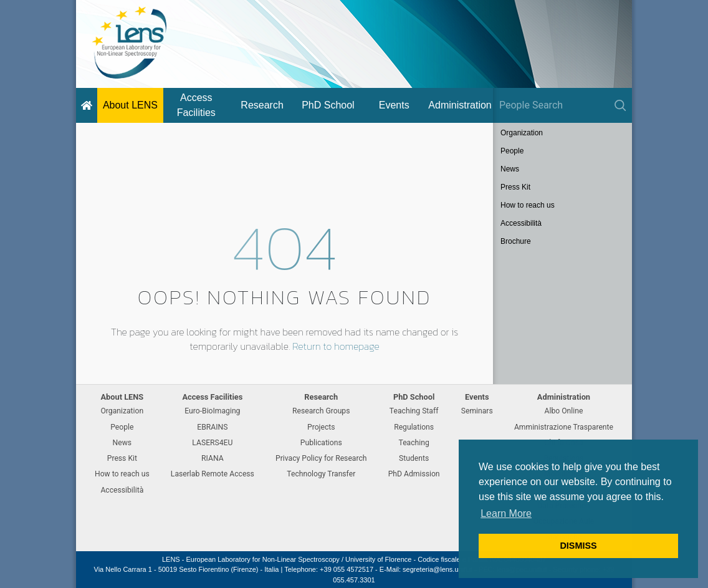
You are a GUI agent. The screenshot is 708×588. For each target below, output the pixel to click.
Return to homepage (336, 346)
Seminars (477, 411)
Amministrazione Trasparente (564, 427)
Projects (321, 427)
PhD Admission (414, 474)
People (512, 151)
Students (414, 458)
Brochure (516, 241)
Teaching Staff (414, 411)
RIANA (213, 458)
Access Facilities (196, 105)
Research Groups (321, 411)
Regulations (414, 427)
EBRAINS (212, 427)
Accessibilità (521, 223)
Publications (321, 443)
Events (394, 105)
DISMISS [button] (578, 546)
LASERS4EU (212, 443)
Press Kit (515, 187)
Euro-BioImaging (212, 411)
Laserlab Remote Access (213, 474)
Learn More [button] (506, 513)
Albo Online (564, 411)
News (510, 169)
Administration (460, 105)
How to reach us (528, 205)
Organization (522, 133)
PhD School (328, 105)
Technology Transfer (321, 474)
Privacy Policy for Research (321, 458)
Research (262, 105)
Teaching (414, 443)
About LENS (130, 105)
